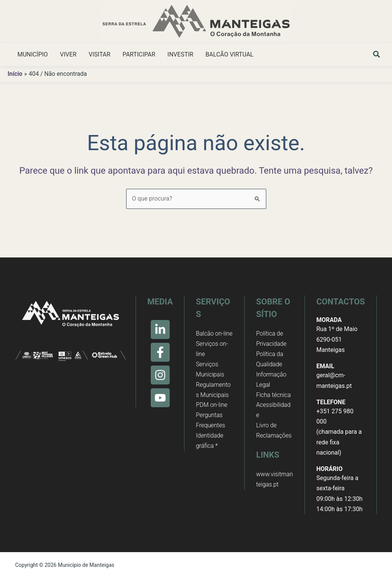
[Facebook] (160, 352)
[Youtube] (160, 398)
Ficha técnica (274, 396)
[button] (377, 55)
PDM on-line (212, 417)
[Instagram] (160, 375)
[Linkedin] (160, 330)
